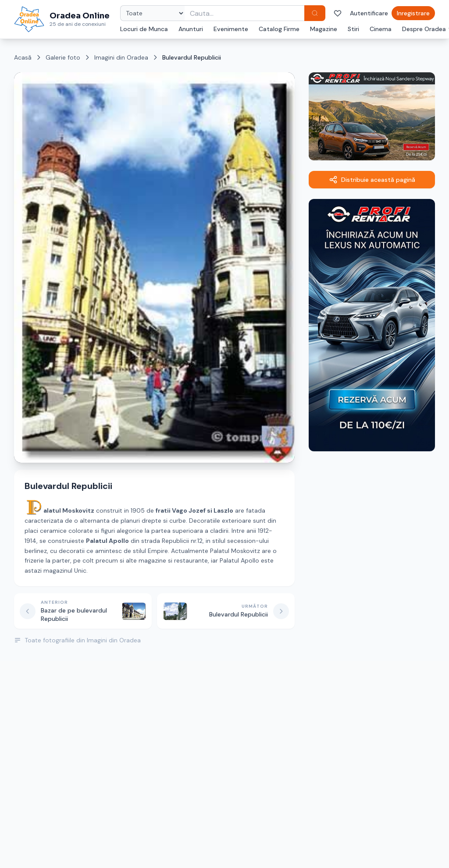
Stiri (353, 29)
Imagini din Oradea (121, 57)
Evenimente (231, 29)
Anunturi (191, 29)
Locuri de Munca (144, 29)
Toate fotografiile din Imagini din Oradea (77, 640)
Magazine (324, 29)
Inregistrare (413, 13)
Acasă (23, 57)
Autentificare (369, 13)
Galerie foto (63, 57)
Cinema (381, 29)
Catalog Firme (279, 29)
